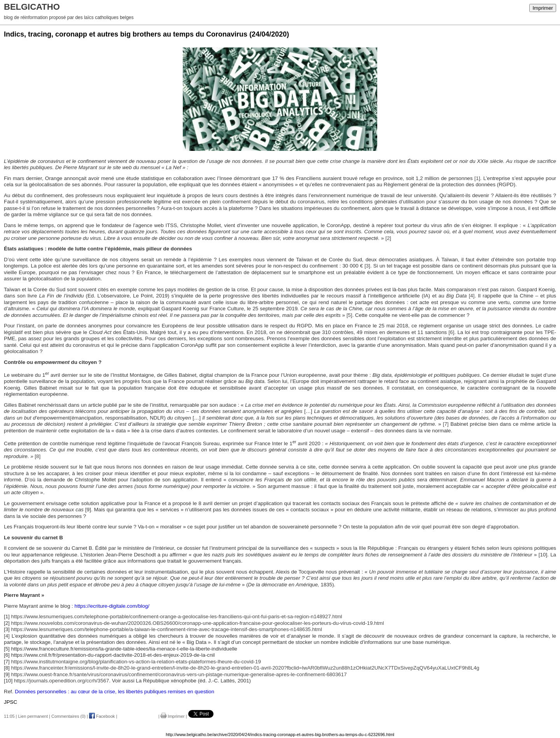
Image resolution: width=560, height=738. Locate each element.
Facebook (102, 716)
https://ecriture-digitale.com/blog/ (112, 606)
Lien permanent (33, 716)
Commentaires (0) (68, 716)
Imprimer (543, 8)
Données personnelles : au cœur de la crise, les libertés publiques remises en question (115, 692)
